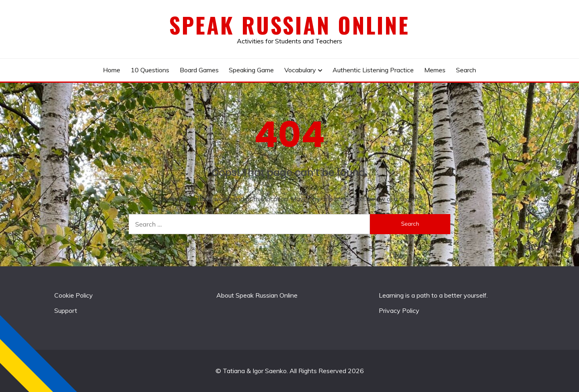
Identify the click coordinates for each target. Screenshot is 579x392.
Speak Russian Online (289, 25)
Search (466, 70)
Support (66, 310)
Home (112, 70)
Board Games (199, 70)
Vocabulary (300, 70)
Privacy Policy (399, 310)
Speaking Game (251, 70)
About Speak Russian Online (257, 295)
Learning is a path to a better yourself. (433, 295)
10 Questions (150, 70)
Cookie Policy (74, 295)
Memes (435, 70)
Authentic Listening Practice (373, 70)
